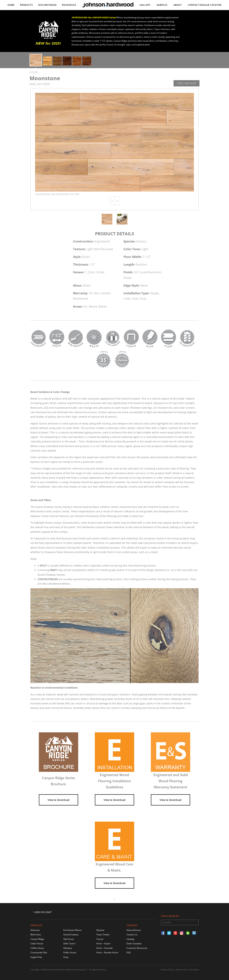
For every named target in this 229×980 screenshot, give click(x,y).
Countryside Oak (39, 952)
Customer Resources (137, 948)
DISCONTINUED (47, 5)
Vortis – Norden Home (107, 952)
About (178, 5)
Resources (69, 5)
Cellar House (37, 944)
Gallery (145, 5)
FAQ (129, 952)
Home (11, 5)
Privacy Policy (167, 970)
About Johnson (134, 930)
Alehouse (35, 930)
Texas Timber (103, 935)
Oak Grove (69, 939)
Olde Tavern (69, 944)
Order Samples (134, 944)
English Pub (36, 957)
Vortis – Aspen (103, 944)
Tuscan (100, 939)
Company (132, 925)
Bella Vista (36, 935)
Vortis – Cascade (104, 948)
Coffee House (37, 948)
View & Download (59, 800)
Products (26, 5)
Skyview (100, 930)
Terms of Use (182, 970)
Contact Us (132, 935)
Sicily (66, 957)
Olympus (68, 948)
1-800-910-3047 (42, 912)
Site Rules (194, 970)
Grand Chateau (71, 935)
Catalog (130, 939)
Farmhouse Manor (73, 930)
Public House (70, 952)
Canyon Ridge (37, 939)
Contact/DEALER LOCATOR (205, 5)
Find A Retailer (187, 83)
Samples (162, 5)
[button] (112, 201)
